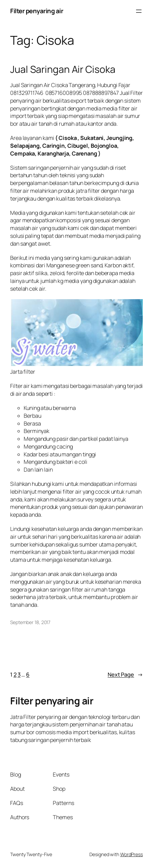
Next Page (125, 675)
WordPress (132, 854)
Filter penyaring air (37, 11)
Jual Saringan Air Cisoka (63, 69)
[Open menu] (139, 11)
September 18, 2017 (30, 622)
